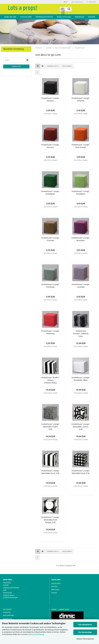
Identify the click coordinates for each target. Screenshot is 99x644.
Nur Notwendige (85, 632)
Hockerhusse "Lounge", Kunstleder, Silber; (81, 379)
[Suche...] (69, 9)
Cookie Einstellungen (10, 598)
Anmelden (16, 66)
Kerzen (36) (80, 17)
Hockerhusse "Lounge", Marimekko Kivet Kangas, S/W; (50, 520)
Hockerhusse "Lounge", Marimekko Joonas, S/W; (81, 427)
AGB (5, 590)
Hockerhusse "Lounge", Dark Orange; (81, 146)
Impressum (7, 583)
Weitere (92, 17)
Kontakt (6, 585)
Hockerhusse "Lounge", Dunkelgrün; (50, 193)
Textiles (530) (26, 17)
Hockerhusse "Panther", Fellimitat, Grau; (81, 334)
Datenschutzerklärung (36, 634)
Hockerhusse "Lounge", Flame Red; (50, 332)
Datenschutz (7, 593)
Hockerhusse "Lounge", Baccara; (50, 146)
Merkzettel (91, 2)
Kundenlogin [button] (77, 2)
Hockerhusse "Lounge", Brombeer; (81, 239)
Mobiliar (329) (10, 17)
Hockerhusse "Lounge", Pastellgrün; (81, 193)
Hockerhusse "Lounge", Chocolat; (50, 239)
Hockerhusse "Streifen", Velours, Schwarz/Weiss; (50, 380)
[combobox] (53, 66)
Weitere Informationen (85, 639)
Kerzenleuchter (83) (44, 17)
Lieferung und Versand (11, 588)
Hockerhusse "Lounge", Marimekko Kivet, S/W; (81, 472)
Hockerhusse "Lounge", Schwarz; (50, 99)
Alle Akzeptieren (85, 625)
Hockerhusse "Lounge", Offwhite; (81, 99)
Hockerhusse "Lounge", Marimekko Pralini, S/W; (50, 427)
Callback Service (9, 595)
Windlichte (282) (64, 17)
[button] (66, 2)
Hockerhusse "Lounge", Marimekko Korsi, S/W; (50, 472)
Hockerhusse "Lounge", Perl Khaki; (50, 286)
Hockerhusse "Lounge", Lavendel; (81, 286)
